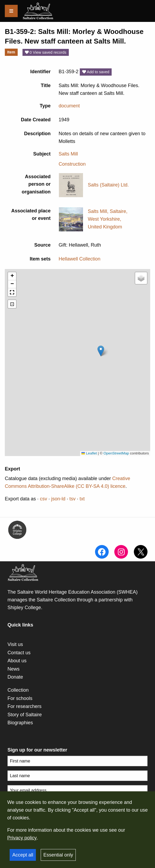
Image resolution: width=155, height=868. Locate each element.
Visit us (15, 644)
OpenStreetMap (116, 453)
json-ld (58, 499)
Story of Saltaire (25, 715)
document (69, 106)
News (14, 669)
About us (17, 661)
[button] (101, 351)
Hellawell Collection (80, 259)
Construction (72, 164)
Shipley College (24, 608)
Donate (15, 677)
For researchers (24, 706)
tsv (72, 499)
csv (44, 499)
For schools (20, 698)
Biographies (20, 723)
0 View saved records (46, 52)
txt (82, 499)
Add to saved (96, 72)
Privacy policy (22, 838)
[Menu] (11, 11)
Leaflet (89, 453)
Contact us (19, 653)
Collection (18, 690)
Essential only (58, 855)
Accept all (23, 855)
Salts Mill (68, 154)
